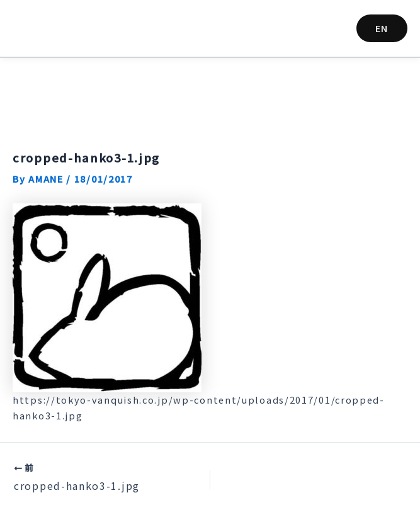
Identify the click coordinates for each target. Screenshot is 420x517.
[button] (382, 29)
